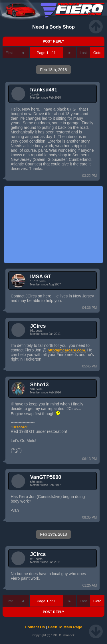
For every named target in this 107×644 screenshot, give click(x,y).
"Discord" (19, 427)
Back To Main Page (65, 627)
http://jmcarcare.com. (67, 350)
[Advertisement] (53, 225)
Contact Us (35, 627)
